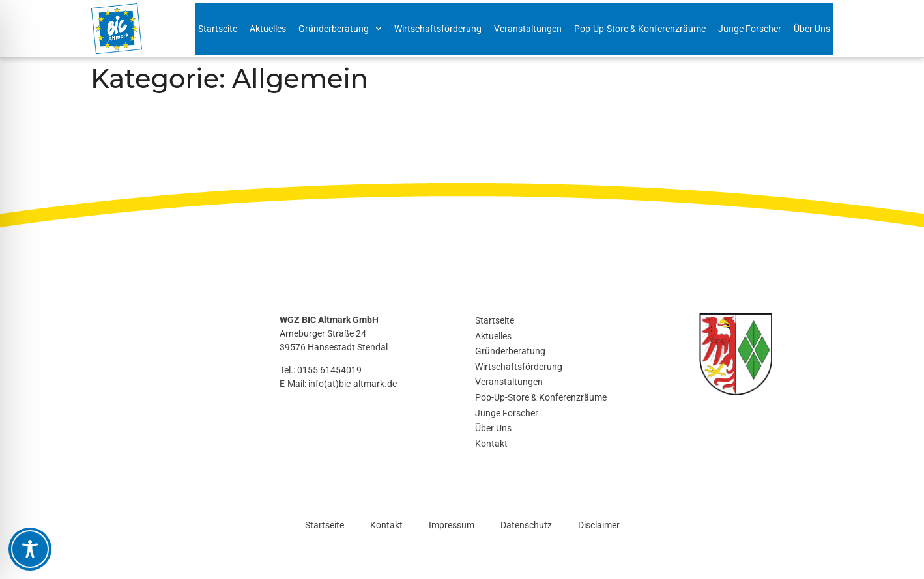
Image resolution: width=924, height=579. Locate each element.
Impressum (452, 525)
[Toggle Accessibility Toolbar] (30, 549)
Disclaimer (599, 525)
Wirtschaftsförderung (438, 29)
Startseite (218, 29)
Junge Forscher (750, 29)
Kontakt (491, 444)
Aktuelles (268, 29)
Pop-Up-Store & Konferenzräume (640, 29)
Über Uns (812, 29)
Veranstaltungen (528, 29)
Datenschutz (526, 525)
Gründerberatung (340, 29)
